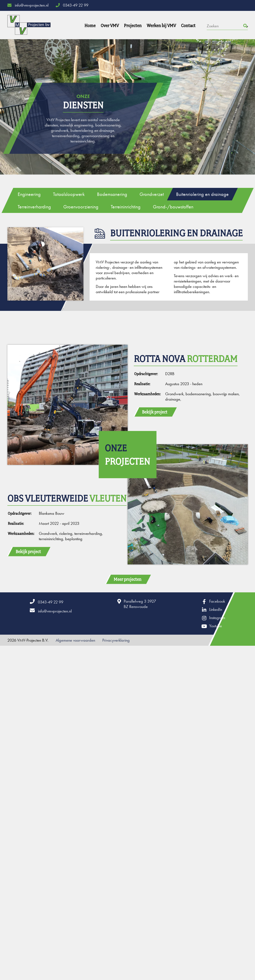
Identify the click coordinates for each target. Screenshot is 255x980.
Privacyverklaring (116, 640)
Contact (188, 26)
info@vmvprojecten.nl (28, 5)
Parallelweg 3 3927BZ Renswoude (140, 604)
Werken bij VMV (161, 26)
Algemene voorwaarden (75, 640)
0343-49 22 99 (72, 5)
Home (90, 26)
